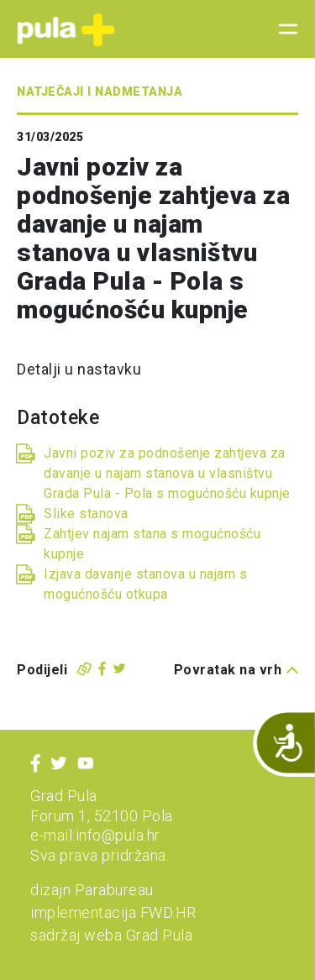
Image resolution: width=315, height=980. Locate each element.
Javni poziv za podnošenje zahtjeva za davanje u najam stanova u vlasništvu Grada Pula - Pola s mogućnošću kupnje (167, 473)
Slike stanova (86, 514)
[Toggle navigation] (283, 29)
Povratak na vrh (236, 670)
